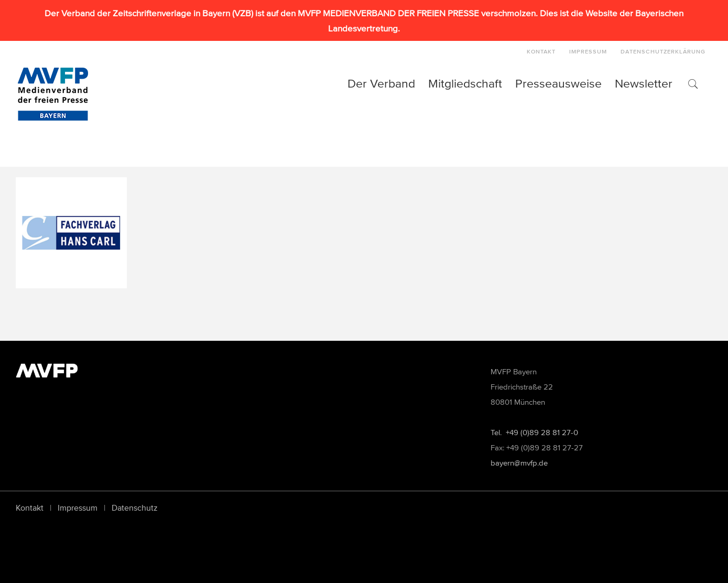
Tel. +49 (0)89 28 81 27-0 (534, 432)
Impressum (78, 508)
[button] (692, 83)
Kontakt (30, 508)
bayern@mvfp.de (519, 463)
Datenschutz (135, 508)
